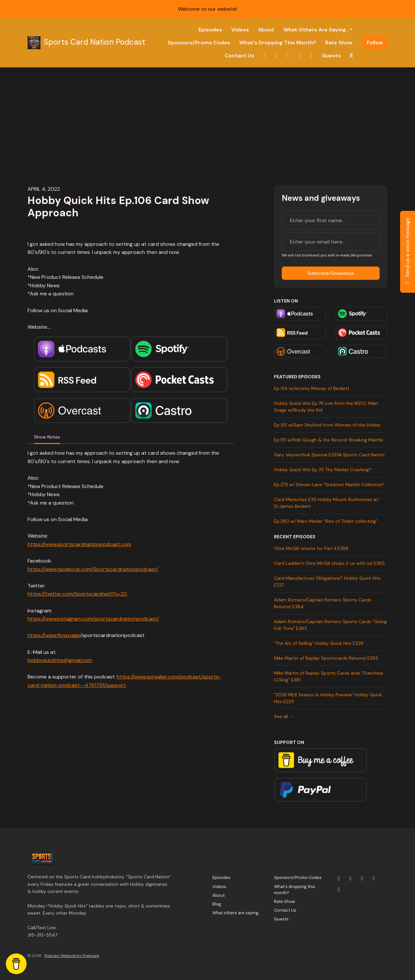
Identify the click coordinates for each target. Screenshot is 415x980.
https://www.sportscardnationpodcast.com (79, 544)
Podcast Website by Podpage (72, 956)
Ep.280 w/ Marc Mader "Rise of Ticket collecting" (326, 521)
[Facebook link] (300, 56)
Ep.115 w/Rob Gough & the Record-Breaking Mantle (328, 440)
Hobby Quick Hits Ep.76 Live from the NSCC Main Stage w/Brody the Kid (326, 407)
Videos (240, 30)
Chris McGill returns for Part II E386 (311, 548)
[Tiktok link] (311, 56)
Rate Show (339, 43)
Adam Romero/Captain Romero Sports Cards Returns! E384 (323, 603)
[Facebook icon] (374, 879)
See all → (284, 716)
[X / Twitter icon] (339, 879)
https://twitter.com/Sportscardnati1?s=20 (77, 594)
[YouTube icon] (362, 879)
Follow (375, 43)
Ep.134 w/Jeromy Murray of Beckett (312, 388)
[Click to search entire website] (351, 56)
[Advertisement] (207, 116)
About (266, 30)
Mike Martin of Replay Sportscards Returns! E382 (326, 658)
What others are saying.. (316, 30)
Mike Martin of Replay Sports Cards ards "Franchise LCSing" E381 (329, 676)
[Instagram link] (276, 56)
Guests (331, 56)
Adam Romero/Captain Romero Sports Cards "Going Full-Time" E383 (330, 625)
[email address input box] (331, 242)
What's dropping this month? (278, 43)
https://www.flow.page (54, 635)
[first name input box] (331, 220)
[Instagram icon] (350, 879)
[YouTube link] (288, 56)
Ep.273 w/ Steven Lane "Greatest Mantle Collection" (329, 484)
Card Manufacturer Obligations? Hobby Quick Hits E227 (327, 581)
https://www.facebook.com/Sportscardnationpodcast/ (93, 569)
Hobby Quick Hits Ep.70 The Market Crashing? (323, 470)
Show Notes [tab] (47, 437)
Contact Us (239, 56)
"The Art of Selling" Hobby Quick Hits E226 (319, 643)
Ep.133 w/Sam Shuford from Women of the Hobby (327, 425)
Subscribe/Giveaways (331, 273)
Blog (217, 904)
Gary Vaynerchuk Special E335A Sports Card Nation (329, 455)
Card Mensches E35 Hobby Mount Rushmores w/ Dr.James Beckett (326, 503)
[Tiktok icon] (339, 890)
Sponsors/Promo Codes (199, 43)
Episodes (210, 30)
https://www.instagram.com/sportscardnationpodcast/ (93, 619)
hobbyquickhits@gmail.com (60, 660)
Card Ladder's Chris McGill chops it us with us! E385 (329, 563)
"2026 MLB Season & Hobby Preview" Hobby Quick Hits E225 (328, 698)
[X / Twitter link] (265, 56)
